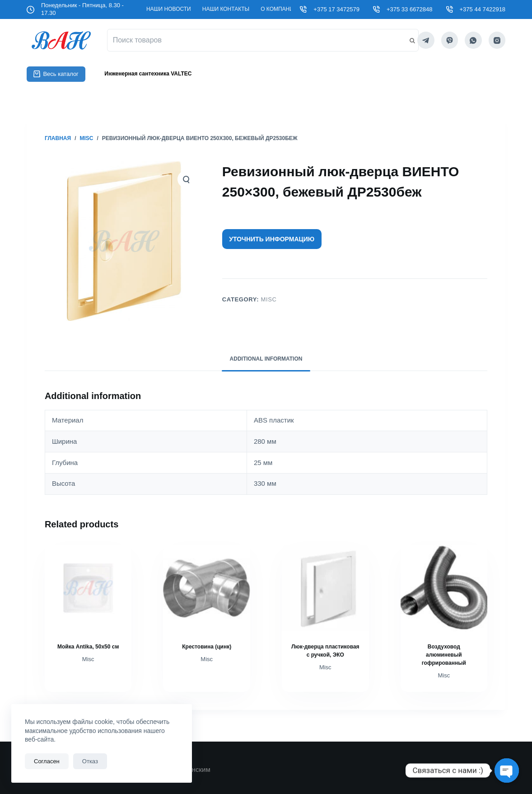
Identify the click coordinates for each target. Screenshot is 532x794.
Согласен (47, 761)
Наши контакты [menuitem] (226, 9)
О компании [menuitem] (279, 9)
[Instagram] (497, 40)
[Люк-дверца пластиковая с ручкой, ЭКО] (325, 588)
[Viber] (450, 40)
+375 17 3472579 (336, 9)
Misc (268, 299)
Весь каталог (56, 74)
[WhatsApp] (473, 40)
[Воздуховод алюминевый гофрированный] (444, 588)
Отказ (90, 761)
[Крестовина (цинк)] (207, 588)
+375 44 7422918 (483, 9)
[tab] (266, 359)
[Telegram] (426, 40)
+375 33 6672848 (410, 9)
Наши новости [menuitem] (169, 9)
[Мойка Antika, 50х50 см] (88, 588)
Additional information (266, 359)
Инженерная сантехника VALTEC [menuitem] (148, 74)
